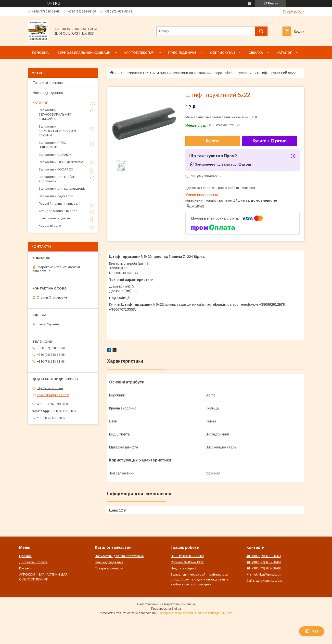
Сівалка (256, 53)
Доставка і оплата (33, 562)
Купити (213, 141)
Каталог (284, 53)
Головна (40, 53)
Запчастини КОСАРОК (56, 169)
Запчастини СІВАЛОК (55, 155)
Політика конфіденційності (214, 613)
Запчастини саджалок (56, 196)
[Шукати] (261, 31)
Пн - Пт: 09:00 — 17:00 (187, 556)
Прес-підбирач (182, 53)
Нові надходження (48, 93)
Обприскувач (222, 53)
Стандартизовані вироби (58, 211)
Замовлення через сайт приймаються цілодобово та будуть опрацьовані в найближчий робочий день (199, 579)
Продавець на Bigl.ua (166, 609)
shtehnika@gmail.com (53, 395)
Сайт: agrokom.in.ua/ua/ (264, 581)
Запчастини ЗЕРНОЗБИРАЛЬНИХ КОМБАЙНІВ (55, 114)
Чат (312, 631)
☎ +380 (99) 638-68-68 (263, 556)
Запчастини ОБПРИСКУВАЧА (61, 162)
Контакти (26, 568)
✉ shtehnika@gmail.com (264, 574)
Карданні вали (50, 226)
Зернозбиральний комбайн (84, 53)
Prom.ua (189, 604)
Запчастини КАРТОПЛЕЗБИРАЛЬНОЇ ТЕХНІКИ (57, 131)
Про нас (25, 556)
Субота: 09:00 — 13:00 (187, 562)
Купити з (269, 141)
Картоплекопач (139, 53)
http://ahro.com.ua (50, 388)
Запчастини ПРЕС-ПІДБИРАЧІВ (53, 145)
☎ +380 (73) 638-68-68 (263, 568)
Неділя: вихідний (183, 568)
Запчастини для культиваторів (62, 189)
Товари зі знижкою (48, 83)
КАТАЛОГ (40, 103)
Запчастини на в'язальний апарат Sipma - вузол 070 (211, 73)
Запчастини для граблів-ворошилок (58, 179)
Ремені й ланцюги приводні (59, 204)
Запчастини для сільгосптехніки (119, 556)
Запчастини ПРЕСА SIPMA (145, 73)
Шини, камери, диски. (55, 218)
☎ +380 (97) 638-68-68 (263, 562)
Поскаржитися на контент (175, 613)
